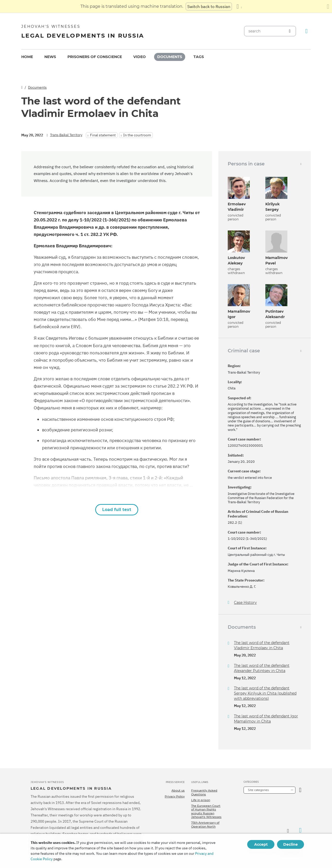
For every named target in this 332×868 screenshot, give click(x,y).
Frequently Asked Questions (204, 792)
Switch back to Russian (209, 6)
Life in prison (201, 800)
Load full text (117, 510)
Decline (290, 844)
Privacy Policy (175, 796)
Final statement (103, 135)
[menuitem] (27, 57)
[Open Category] (300, 790)
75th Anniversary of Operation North (205, 824)
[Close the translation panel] (328, 6)
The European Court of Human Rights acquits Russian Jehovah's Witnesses (206, 811)
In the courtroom (137, 135)
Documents (170, 57)
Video (140, 57)
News (50, 57)
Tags (199, 57)
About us (178, 790)
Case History (245, 603)
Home (27, 57)
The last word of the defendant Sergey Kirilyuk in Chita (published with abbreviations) (265, 693)
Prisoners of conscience (95, 57)
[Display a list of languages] (239, 6)
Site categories (258, 790)
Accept (261, 844)
